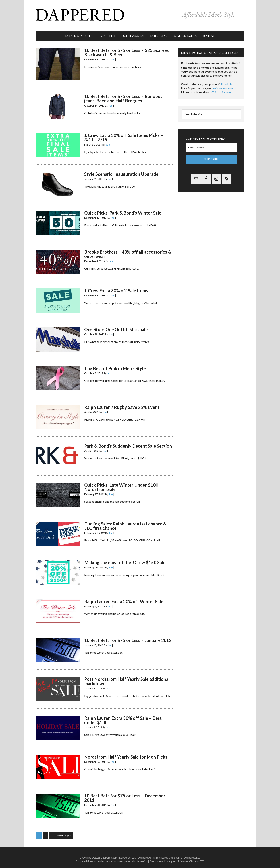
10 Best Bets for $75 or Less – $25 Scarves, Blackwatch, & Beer (127, 49)
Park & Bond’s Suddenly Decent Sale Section (128, 442)
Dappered (140, 14)
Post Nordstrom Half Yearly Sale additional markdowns (127, 678)
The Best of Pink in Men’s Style (115, 365)
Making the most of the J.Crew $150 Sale (125, 559)
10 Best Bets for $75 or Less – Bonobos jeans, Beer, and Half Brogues (123, 95)
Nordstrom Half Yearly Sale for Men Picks (126, 753)
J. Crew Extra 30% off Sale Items (116, 287)
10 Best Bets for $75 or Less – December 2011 (125, 794)
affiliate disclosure (222, 89)
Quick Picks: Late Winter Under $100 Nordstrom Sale (121, 483)
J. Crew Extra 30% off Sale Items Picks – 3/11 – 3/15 (124, 134)
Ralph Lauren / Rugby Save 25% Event (122, 403)
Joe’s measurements (224, 84)
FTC (202, 857)
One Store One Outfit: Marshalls (116, 326)
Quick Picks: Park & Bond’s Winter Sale (123, 209)
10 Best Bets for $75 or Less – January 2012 (128, 637)
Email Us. (227, 80)
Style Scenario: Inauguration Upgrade (121, 170)
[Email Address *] (211, 144)
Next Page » (64, 832)
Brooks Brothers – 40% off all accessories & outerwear (128, 250)
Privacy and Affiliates (176, 857)
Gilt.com (194, 857)
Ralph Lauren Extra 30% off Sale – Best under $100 (123, 717)
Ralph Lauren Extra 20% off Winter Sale (124, 598)
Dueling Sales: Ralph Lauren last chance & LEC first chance (125, 522)
